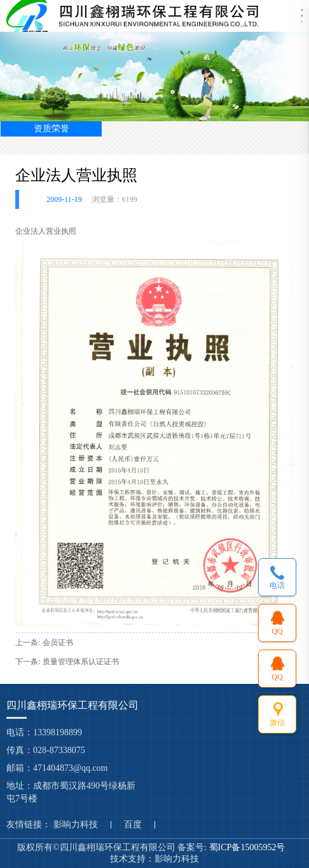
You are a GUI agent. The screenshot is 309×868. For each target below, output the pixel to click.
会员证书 (58, 643)
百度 (133, 825)
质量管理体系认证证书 (81, 662)
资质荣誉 (52, 129)
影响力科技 (76, 825)
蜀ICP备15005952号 (248, 847)
